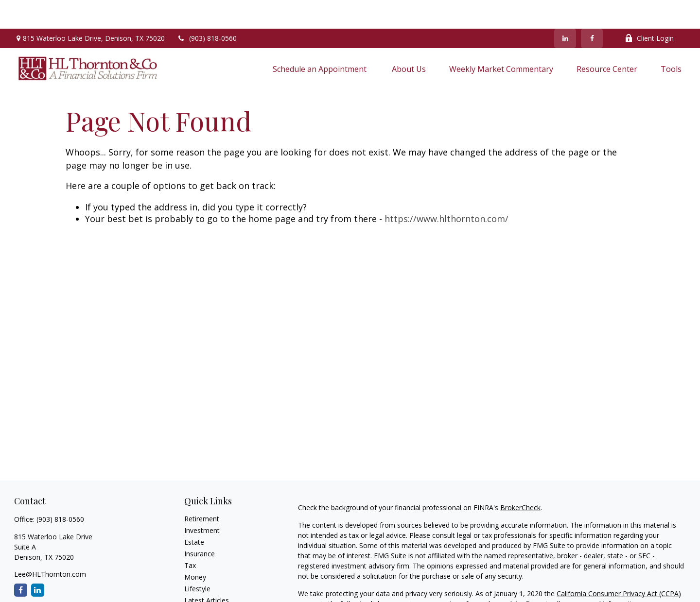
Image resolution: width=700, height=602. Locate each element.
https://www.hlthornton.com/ (446, 190)
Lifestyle (197, 560)
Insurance (200, 525)
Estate (194, 513)
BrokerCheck (520, 479)
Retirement (202, 490)
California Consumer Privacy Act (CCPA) (619, 565)
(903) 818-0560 (207, 10)
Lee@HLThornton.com (50, 545)
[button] (321, 40)
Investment (202, 502)
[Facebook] (592, 10)
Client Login (649, 10)
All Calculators (206, 595)
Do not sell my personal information (583, 575)
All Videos (199, 583)
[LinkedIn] (565, 10)
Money (195, 548)
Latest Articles (207, 572)
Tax (190, 537)
